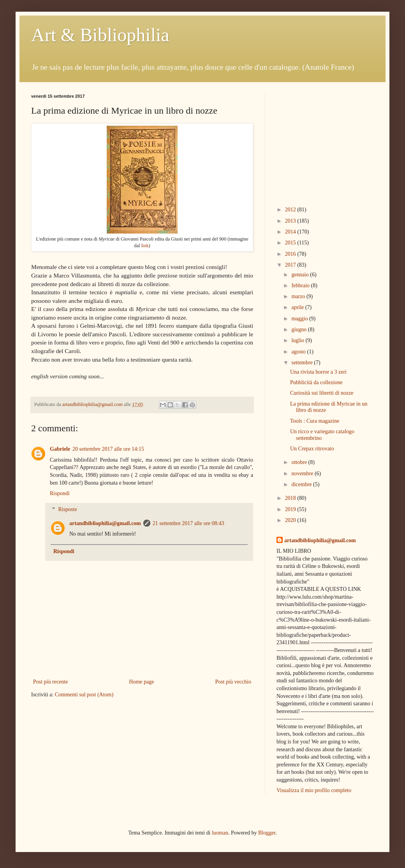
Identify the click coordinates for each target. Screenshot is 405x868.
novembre (303, 474)
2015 (291, 243)
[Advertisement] (325, 142)
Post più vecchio (233, 682)
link (145, 246)
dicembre (302, 484)
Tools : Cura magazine (315, 421)
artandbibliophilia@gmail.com (105, 523)
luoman (220, 833)
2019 (291, 509)
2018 (291, 498)
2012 (291, 210)
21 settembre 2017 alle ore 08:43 (188, 523)
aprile (298, 307)
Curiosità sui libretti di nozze (322, 393)
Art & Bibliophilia (100, 35)
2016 (291, 254)
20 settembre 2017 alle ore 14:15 (108, 449)
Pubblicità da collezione (316, 382)
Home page (141, 682)
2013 (291, 221)
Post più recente (50, 682)
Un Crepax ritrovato (312, 449)
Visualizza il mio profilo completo (314, 790)
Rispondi (60, 493)
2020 (291, 520)
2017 (291, 265)
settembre (303, 363)
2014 (291, 232)
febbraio (301, 286)
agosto (299, 352)
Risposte (67, 509)
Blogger (267, 833)
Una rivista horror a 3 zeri (318, 372)
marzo (299, 296)
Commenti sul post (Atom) (84, 695)
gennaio (301, 275)
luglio (298, 340)
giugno (299, 329)
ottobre (300, 462)
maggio (300, 319)
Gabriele (60, 449)
